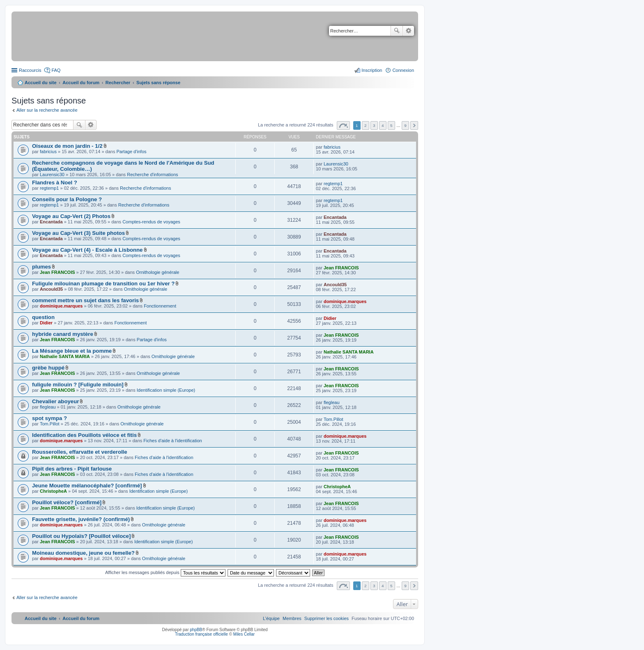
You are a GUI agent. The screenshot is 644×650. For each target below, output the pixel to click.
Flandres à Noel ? (55, 183)
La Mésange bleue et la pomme (72, 351)
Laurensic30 (52, 175)
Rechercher (397, 31)
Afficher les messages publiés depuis (165, 572)
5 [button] (391, 125)
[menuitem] (327, 618)
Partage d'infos (132, 152)
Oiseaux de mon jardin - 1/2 (67, 146)
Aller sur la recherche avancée (47, 110)
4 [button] (383, 125)
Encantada (51, 222)
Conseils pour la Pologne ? (67, 199)
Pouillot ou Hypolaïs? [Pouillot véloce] (81, 536)
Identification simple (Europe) (166, 390)
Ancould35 (51, 289)
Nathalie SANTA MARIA (65, 356)
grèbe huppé (48, 368)
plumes (41, 267)
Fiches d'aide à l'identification (172, 441)
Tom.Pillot (50, 424)
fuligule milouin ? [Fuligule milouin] (78, 385)
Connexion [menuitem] (403, 70)
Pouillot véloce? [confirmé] (67, 502)
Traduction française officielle (201, 634)
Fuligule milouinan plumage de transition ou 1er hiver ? (103, 284)
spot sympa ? (49, 418)
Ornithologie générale (158, 272)
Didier (46, 323)
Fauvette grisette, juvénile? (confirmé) (81, 519)
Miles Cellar (244, 634)
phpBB (196, 630)
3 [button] (374, 125)
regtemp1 (49, 188)
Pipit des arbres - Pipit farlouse (72, 469)
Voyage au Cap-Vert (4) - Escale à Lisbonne (87, 250)
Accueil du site (41, 83)
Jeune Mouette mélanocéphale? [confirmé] (87, 486)
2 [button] (366, 125)
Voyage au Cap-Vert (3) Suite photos (78, 233)
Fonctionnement (160, 306)
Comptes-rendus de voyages (151, 222)
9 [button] (405, 125)
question (43, 317)
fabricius (48, 152)
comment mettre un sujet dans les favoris (85, 300)
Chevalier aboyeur (55, 401)
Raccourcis (30, 70)
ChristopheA (53, 491)
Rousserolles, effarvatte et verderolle (80, 452)
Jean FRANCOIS (57, 272)
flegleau (48, 407)
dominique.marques (61, 306)
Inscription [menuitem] (372, 70)
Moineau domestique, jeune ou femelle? (83, 553)
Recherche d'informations (152, 175)
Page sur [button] (343, 125)
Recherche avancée (408, 31)
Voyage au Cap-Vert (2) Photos (71, 216)
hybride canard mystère (63, 334)
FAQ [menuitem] (56, 70)
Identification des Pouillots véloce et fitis (84, 435)
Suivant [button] (414, 125)
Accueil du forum (81, 83)
